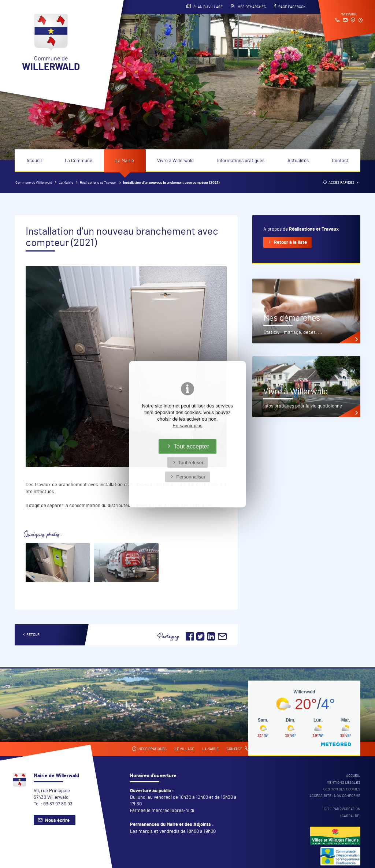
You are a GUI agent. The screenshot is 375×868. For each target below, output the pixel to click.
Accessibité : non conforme (335, 796)
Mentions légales (344, 783)
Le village (184, 749)
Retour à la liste (290, 243)
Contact (340, 161)
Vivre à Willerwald (175, 161)
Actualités (298, 161)
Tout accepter (192, 446)
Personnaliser (191, 477)
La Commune (79, 161)
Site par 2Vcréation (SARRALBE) (342, 812)
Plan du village (205, 7)
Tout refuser (191, 463)
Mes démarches (248, 7)
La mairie (210, 749)
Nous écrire (57, 821)
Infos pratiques (149, 749)
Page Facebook (290, 7)
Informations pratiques (241, 161)
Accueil (34, 161)
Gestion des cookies (342, 789)
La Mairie (125, 161)
